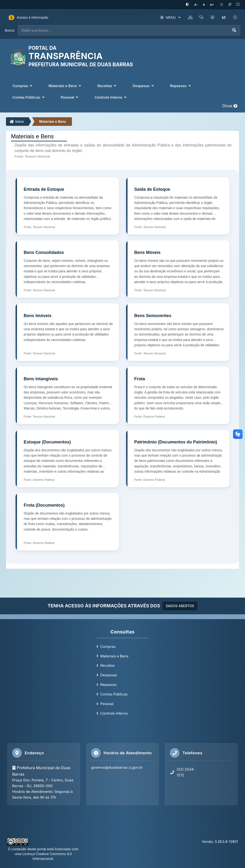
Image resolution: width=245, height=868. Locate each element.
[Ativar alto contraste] (189, 5)
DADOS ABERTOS (180, 606)
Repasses (108, 684)
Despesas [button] (144, 86)
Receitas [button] (107, 86)
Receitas (107, 665)
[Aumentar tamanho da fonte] (212, 5)
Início (17, 121)
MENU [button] (169, 17)
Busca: (10, 30)
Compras (108, 646)
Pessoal (107, 703)
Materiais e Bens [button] (65, 86)
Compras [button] (23, 86)
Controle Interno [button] (111, 97)
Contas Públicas (114, 694)
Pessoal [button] (70, 97)
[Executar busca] (234, 30)
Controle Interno (114, 713)
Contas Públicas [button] (29, 97)
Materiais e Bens (53, 121)
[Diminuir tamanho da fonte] (198, 5)
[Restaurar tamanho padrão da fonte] (205, 5)
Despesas (109, 675)
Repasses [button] (181, 86)
